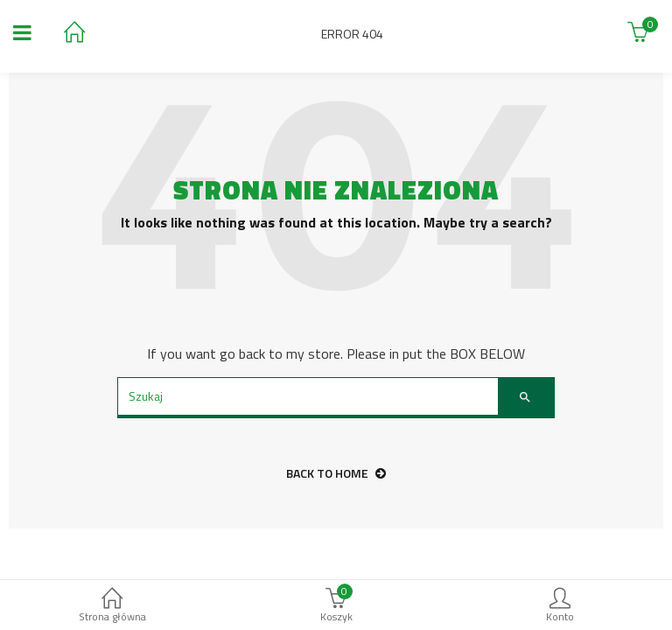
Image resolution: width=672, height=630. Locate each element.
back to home (336, 473)
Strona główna (112, 607)
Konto (560, 607)
